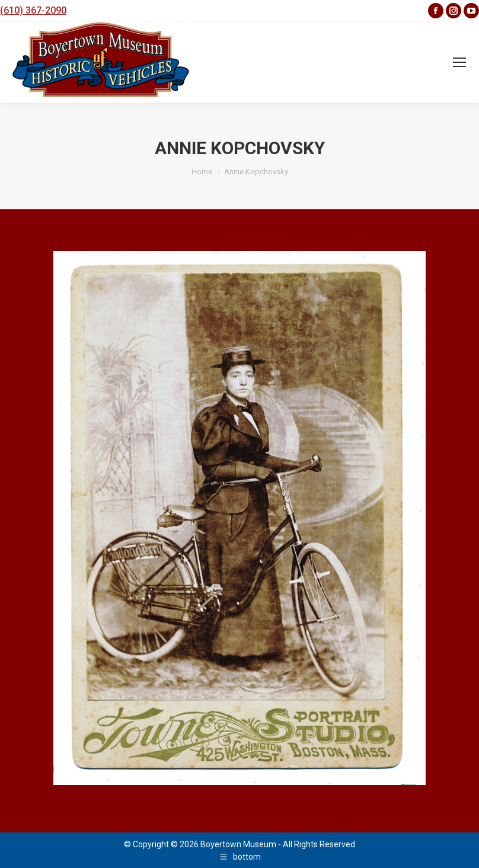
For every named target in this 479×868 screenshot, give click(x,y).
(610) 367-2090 (33, 10)
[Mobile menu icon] (459, 62)
